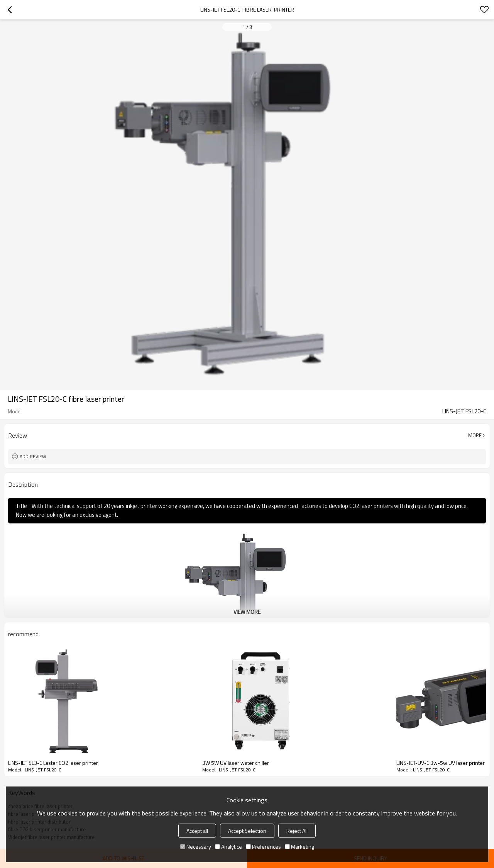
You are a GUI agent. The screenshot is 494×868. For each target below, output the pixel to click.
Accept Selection (247, 831)
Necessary (196, 847)
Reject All (297, 831)
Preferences (263, 847)
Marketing (299, 847)
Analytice (228, 847)
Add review (33, 456)
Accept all (197, 831)
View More (247, 612)
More (475, 435)
